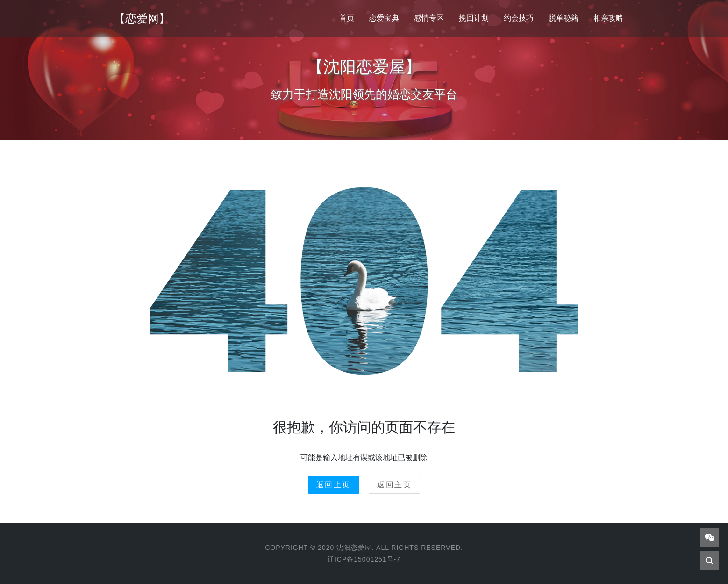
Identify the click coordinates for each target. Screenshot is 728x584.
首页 (347, 18)
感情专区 (429, 18)
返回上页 (334, 485)
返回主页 (394, 485)
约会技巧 (519, 18)
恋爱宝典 (384, 18)
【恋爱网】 (142, 18)
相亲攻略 (608, 18)
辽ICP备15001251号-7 (364, 559)
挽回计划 (474, 18)
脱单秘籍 (564, 18)
